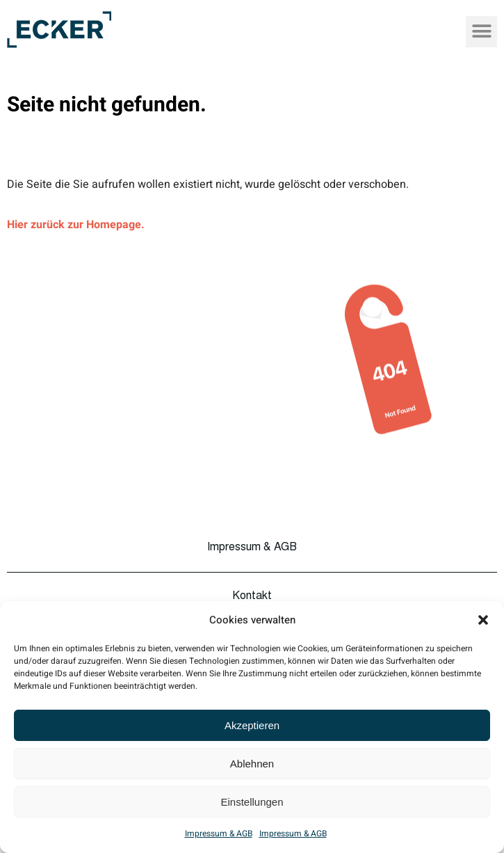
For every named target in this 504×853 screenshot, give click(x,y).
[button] (483, 620)
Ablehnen (252, 764)
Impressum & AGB (219, 834)
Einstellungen (252, 802)
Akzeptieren (252, 725)
